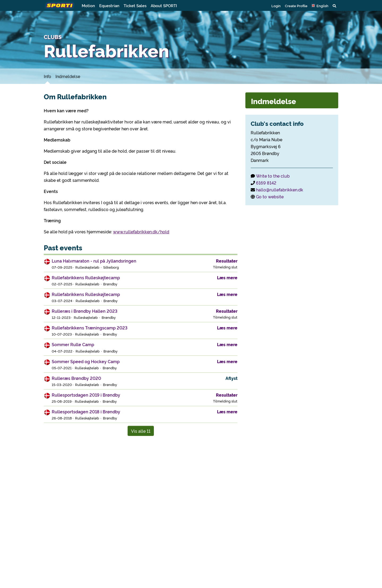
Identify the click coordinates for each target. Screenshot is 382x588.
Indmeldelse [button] (274, 101)
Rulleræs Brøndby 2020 (76, 378)
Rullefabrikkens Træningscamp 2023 (90, 328)
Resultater (227, 261)
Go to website (270, 196)
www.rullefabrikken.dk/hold (141, 231)
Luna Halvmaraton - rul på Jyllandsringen (94, 261)
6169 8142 (266, 183)
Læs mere (227, 277)
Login (276, 6)
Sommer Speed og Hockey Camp (86, 361)
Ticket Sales (135, 5)
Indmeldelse (68, 76)
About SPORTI (164, 5)
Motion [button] (88, 5)
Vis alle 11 (141, 431)
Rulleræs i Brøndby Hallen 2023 (84, 311)
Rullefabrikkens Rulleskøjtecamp (86, 277)
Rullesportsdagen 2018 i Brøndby (86, 411)
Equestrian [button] (109, 5)
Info (47, 76)
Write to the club (273, 176)
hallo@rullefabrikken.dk (280, 190)
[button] (320, 6)
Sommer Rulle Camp (73, 344)
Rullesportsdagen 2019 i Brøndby (86, 395)
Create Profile (296, 6)
